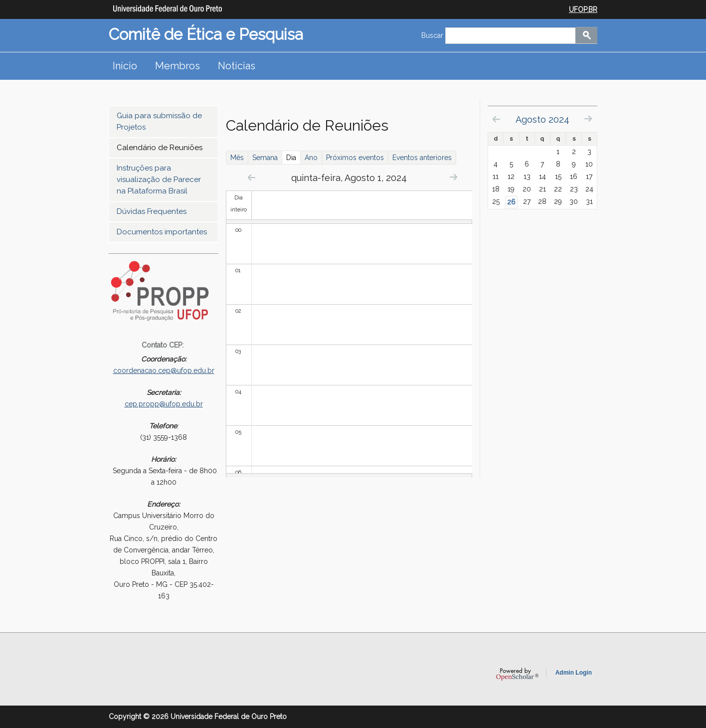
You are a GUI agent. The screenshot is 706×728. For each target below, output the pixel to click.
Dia (293, 157)
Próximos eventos (355, 158)
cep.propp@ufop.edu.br (164, 404)
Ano (311, 158)
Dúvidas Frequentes (152, 211)
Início (125, 66)
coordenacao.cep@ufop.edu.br (164, 370)
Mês (237, 158)
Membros (177, 66)
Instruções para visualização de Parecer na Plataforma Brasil (159, 180)
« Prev (252, 177)
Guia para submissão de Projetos (159, 121)
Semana (265, 158)
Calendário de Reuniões (160, 148)
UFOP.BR (583, 9)
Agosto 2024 (542, 119)
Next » (453, 177)
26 (511, 202)
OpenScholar (517, 674)
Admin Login (574, 673)
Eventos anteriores (422, 158)
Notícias (237, 66)
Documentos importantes (162, 232)
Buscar (433, 35)
